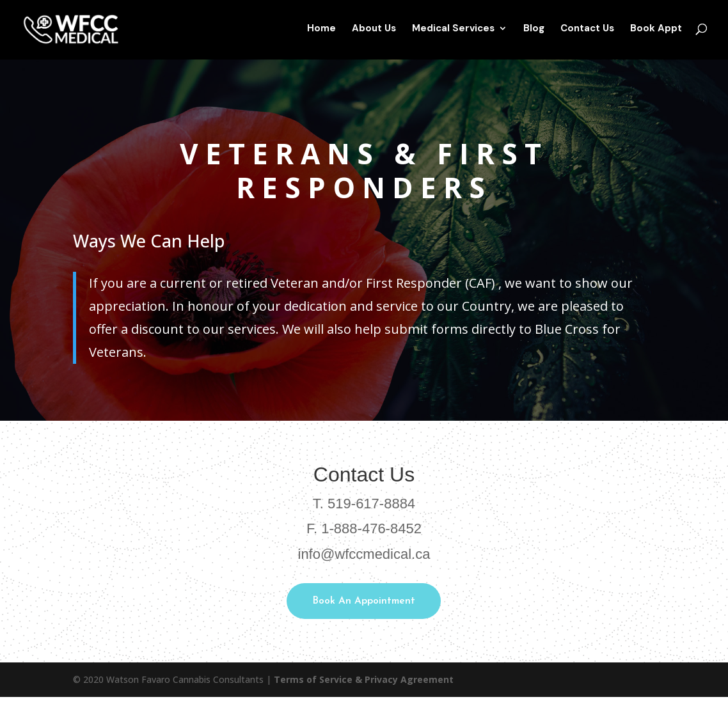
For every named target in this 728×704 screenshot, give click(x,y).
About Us (374, 32)
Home (321, 32)
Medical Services (453, 32)
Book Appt (656, 32)
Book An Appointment (364, 605)
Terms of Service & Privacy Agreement (364, 686)
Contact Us (587, 32)
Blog (534, 32)
